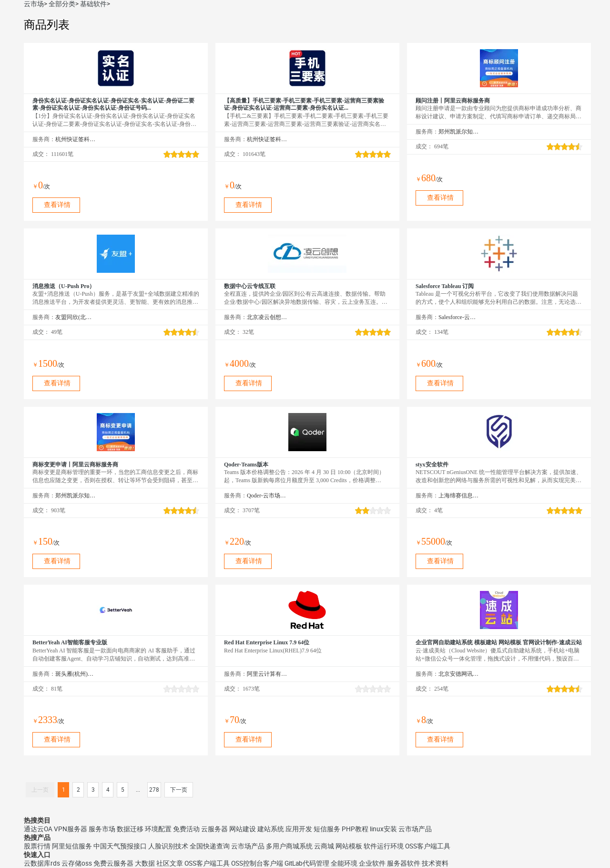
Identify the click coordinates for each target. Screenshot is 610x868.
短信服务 (327, 829)
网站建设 (243, 829)
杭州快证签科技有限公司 (76, 139)
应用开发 (299, 829)
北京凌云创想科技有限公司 (267, 317)
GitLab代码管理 (307, 863)
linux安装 (383, 829)
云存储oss (77, 863)
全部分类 (62, 4)
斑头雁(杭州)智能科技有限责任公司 (76, 674)
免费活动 (186, 829)
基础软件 (93, 4)
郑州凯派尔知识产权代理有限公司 (459, 132)
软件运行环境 (384, 846)
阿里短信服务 (72, 846)
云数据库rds (42, 863)
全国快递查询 (210, 846)
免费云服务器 (113, 863)
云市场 (34, 4)
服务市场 (102, 829)
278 (154, 790)
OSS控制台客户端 (257, 863)
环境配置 (158, 829)
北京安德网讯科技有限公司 (459, 674)
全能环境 (344, 863)
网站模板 (349, 846)
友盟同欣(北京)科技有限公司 (76, 317)
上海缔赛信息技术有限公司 (459, 496)
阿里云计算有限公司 (267, 674)
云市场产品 (415, 829)
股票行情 (37, 846)
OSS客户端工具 (428, 846)
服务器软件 (404, 863)
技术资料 (435, 863)
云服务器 (214, 829)
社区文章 (170, 863)
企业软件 (372, 863)
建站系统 (271, 829)
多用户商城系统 (289, 846)
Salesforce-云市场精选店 (459, 317)
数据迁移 (130, 829)
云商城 (324, 846)
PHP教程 (355, 829)
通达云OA (38, 829)
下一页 (179, 790)
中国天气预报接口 (120, 846)
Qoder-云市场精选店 (267, 496)
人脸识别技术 (168, 846)
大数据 (145, 863)
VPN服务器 (71, 829)
